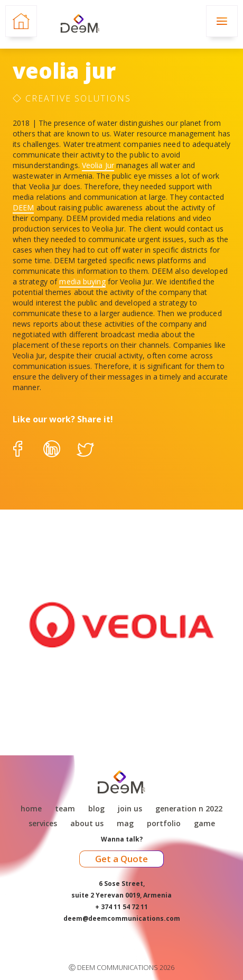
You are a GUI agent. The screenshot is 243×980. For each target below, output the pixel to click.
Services (43, 824)
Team (65, 809)
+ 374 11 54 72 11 (121, 907)
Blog (96, 809)
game (204, 824)
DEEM (23, 207)
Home (31, 809)
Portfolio (164, 824)
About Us (87, 824)
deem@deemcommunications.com (122, 918)
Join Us (130, 809)
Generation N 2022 (189, 809)
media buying (82, 281)
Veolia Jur (98, 165)
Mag (125, 824)
